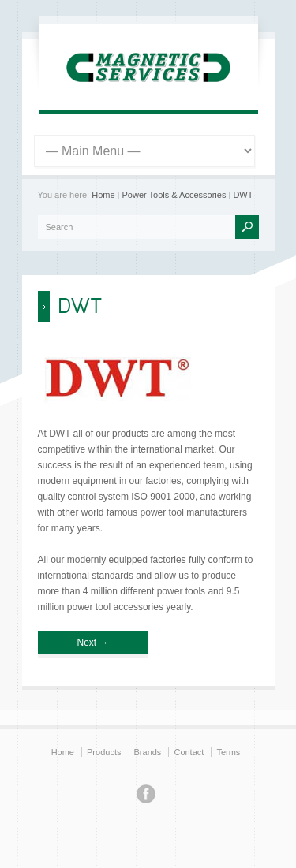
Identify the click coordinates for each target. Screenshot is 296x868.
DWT (243, 195)
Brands (148, 752)
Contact (189, 752)
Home (103, 195)
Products (104, 752)
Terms (228, 752)
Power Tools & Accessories (174, 195)
